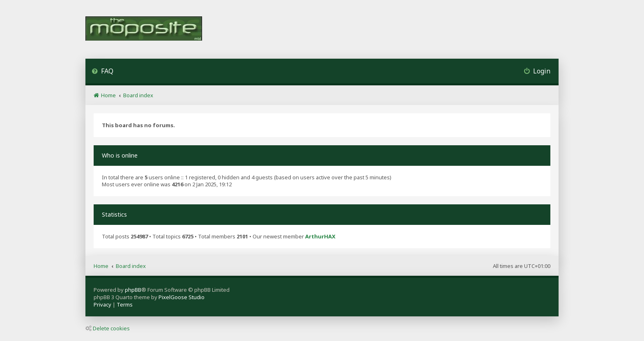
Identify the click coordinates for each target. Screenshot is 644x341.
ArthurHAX (320, 237)
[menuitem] (102, 72)
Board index (131, 266)
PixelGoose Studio (182, 297)
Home (101, 266)
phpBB (133, 290)
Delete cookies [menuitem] (108, 328)
